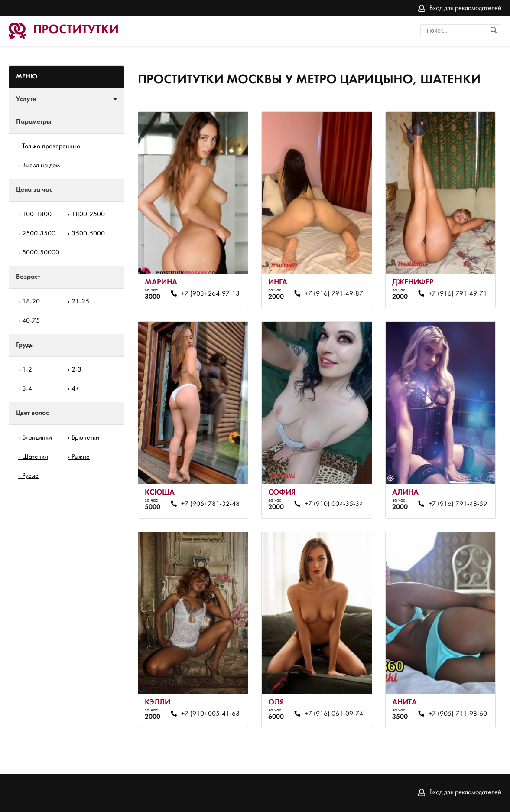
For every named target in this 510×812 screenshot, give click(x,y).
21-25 (80, 302)
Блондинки (37, 438)
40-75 (31, 321)
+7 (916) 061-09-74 (334, 714)
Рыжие (81, 457)
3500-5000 (88, 234)
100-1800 (37, 215)
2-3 (76, 370)
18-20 (31, 302)
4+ (75, 389)
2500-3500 (39, 234)
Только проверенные (51, 147)
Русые (30, 476)
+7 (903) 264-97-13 (210, 294)
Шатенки (35, 457)
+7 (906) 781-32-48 (210, 504)
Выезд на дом (41, 166)
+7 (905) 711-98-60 (458, 714)
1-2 (27, 370)
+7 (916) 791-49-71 (458, 294)
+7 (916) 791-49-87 (334, 294)
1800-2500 (88, 215)
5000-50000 (41, 253)
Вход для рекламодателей (465, 8)
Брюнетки (85, 438)
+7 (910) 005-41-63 (210, 714)
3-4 (27, 389)
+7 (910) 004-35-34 (334, 504)
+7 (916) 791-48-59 (458, 504)
